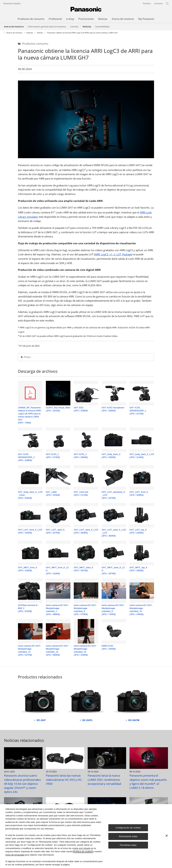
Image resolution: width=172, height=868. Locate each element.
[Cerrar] (167, 836)
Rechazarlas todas (128, 836)
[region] (86, 836)
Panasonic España (12, 3)
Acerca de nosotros (14, 27)
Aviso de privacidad (15, 855)
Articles (40, 33)
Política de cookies (83, 851)
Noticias (30, 33)
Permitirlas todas (128, 845)
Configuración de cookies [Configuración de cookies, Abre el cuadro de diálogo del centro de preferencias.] (128, 828)
